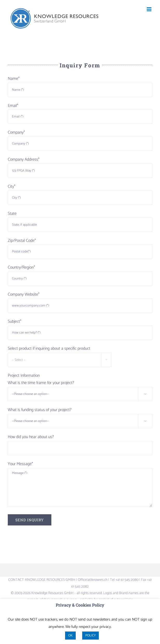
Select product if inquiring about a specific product (49, 349)
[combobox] (60, 360)
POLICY (91, 636)
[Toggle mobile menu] (149, 9)
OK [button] (70, 636)
